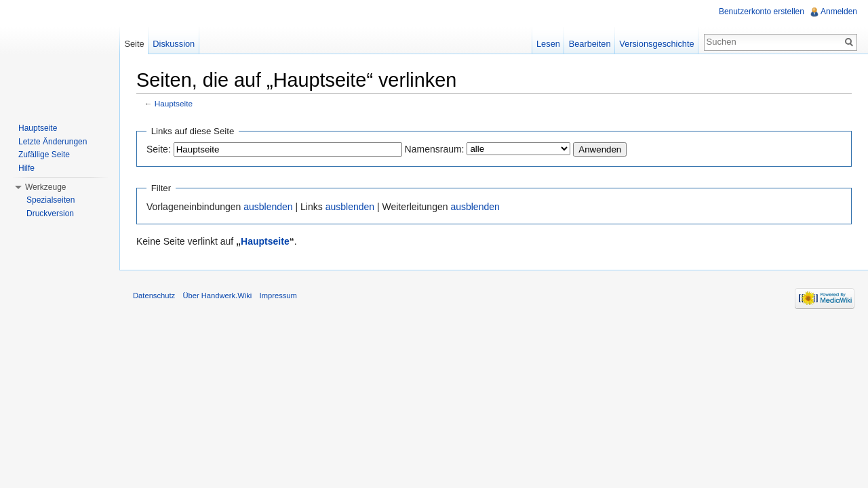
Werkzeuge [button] (45, 187)
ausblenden (268, 207)
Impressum (278, 296)
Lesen (548, 44)
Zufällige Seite (44, 155)
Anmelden (839, 12)
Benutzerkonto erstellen (762, 12)
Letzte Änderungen (53, 142)
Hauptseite (174, 103)
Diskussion (174, 44)
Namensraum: (435, 149)
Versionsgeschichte (656, 44)
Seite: (159, 149)
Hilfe (26, 168)
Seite (134, 44)
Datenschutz (154, 296)
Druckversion (50, 213)
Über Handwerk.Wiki (217, 296)
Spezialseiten (51, 200)
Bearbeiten (590, 44)
